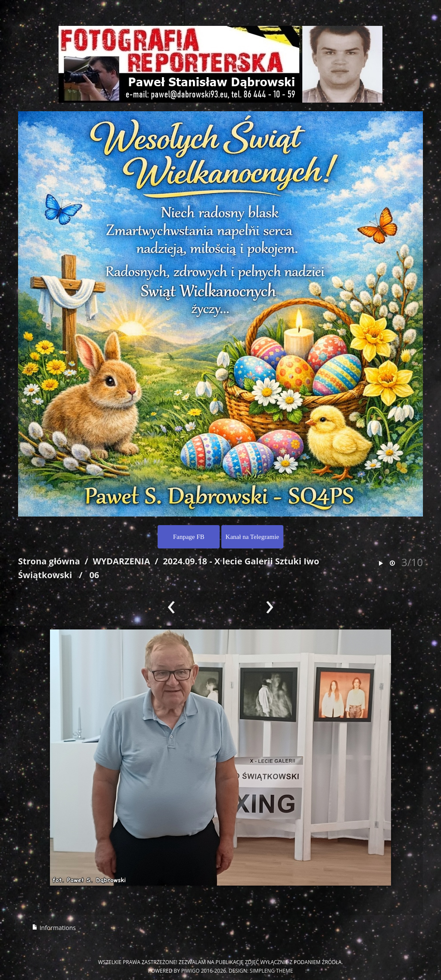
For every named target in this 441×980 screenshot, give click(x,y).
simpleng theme (271, 971)
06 (94, 575)
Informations (54, 928)
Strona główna (49, 561)
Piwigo (191, 971)
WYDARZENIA (121, 561)
